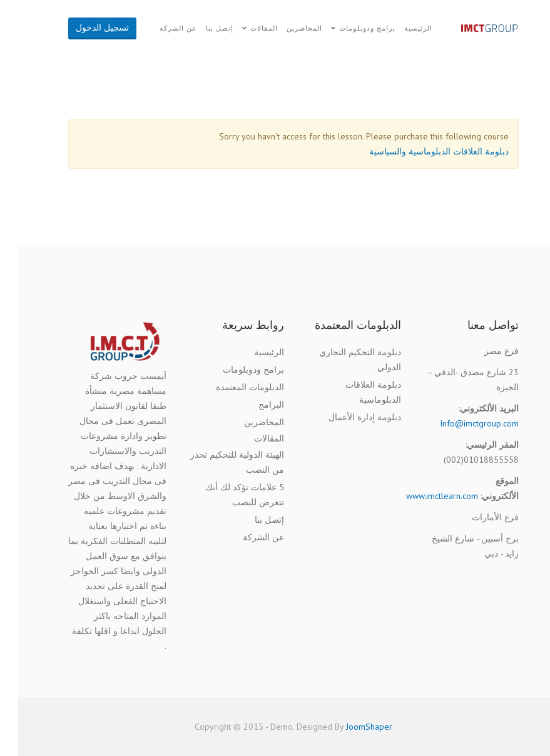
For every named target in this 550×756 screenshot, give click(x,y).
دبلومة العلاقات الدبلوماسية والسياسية (421, 151)
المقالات (246, 28)
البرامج (253, 405)
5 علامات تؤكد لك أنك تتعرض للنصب (227, 495)
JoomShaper (351, 727)
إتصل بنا (201, 28)
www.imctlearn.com (424, 496)
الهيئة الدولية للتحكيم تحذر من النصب (219, 462)
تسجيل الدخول (84, 28)
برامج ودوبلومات (349, 28)
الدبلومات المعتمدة (232, 387)
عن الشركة (160, 28)
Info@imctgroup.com (461, 423)
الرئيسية (400, 28)
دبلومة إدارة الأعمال (347, 417)
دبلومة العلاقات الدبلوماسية (355, 392)
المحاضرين (286, 28)
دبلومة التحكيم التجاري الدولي (342, 360)
